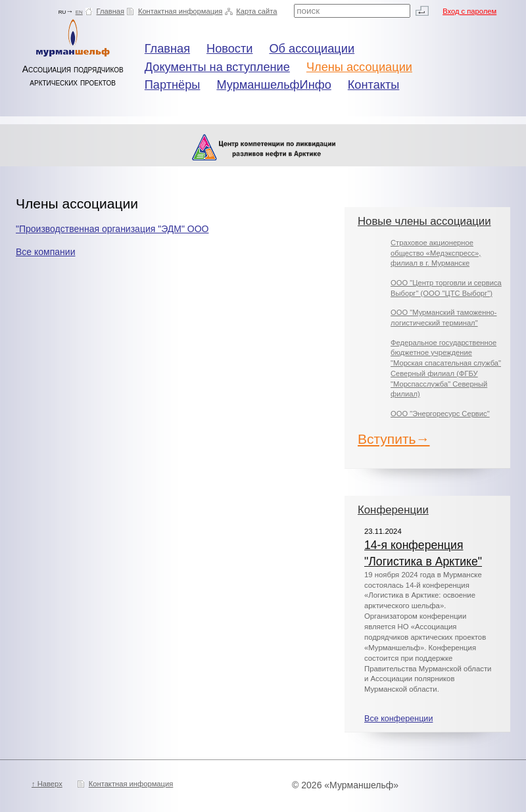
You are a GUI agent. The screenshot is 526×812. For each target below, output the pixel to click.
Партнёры (173, 85)
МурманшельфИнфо (274, 85)
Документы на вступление (217, 67)
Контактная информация (180, 11)
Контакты (374, 85)
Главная (111, 11)
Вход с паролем (469, 11)
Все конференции (398, 719)
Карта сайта (256, 11)
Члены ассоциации (359, 67)
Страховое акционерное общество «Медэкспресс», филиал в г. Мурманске (436, 253)
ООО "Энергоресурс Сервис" (440, 414)
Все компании (45, 252)
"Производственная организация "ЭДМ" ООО (112, 229)
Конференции (393, 510)
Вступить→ (394, 439)
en (79, 11)
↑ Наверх (47, 784)
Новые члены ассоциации (424, 221)
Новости (229, 49)
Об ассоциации (312, 49)
